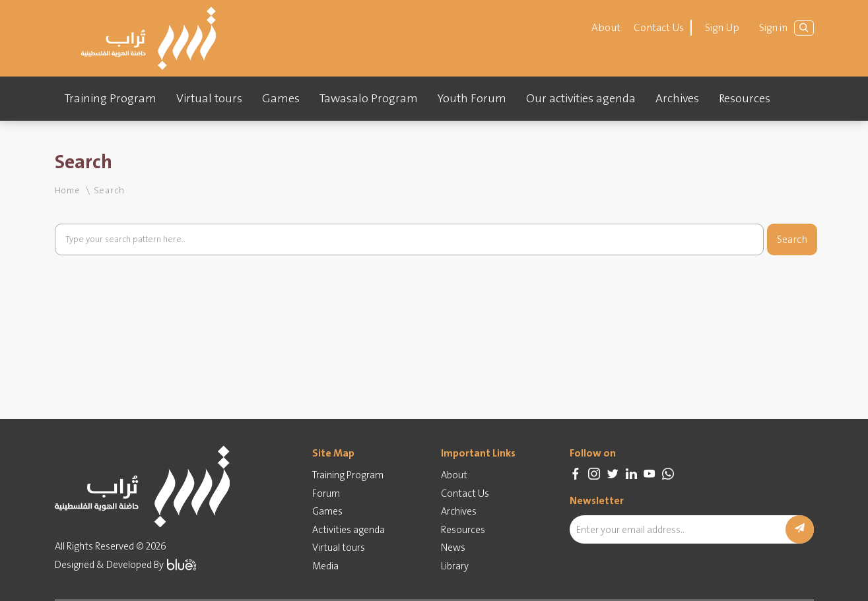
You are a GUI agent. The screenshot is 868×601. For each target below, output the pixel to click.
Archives (677, 98)
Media (325, 566)
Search (792, 239)
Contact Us (659, 27)
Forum (326, 493)
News (453, 548)
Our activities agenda (581, 98)
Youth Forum (472, 98)
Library (455, 566)
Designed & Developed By (125, 565)
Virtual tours (209, 98)
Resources (745, 98)
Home (68, 190)
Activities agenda (349, 530)
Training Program (111, 98)
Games (281, 98)
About (606, 27)
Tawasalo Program (369, 98)
